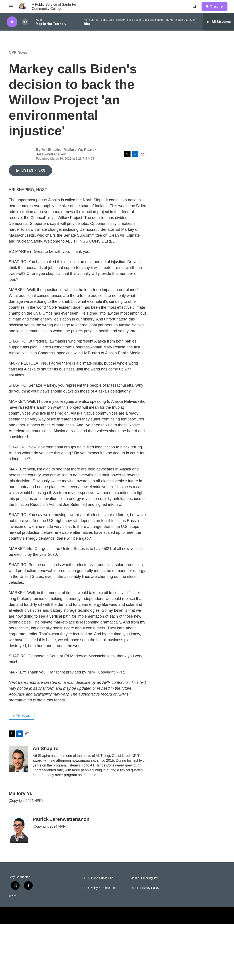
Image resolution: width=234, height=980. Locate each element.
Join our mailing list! (145, 878)
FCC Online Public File (98, 878)
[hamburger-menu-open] (11, 7)
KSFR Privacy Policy (145, 888)
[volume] (25, 22)
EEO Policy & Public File (99, 888)
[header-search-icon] (195, 7)
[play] (12, 22)
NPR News (18, 53)
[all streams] (218, 22)
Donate (216, 7)
